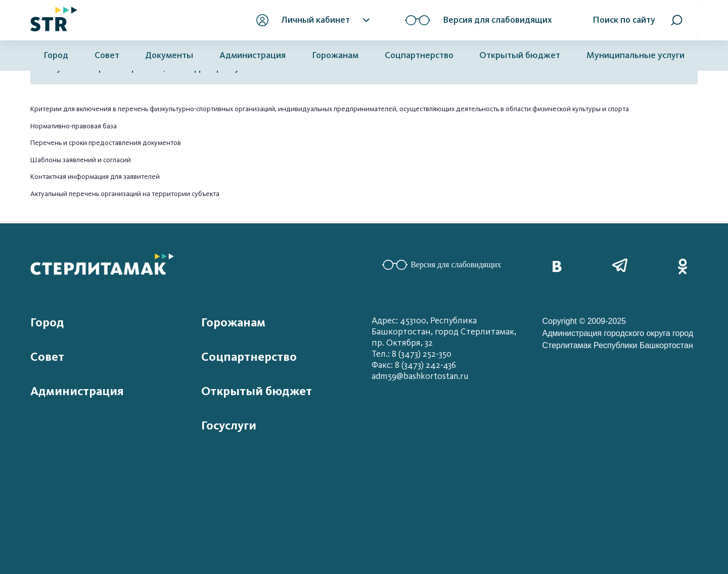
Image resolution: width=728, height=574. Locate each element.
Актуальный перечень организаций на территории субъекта (125, 194)
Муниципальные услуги (635, 55)
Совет (107, 55)
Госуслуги (229, 425)
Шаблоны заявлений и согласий (81, 160)
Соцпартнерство (419, 55)
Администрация (253, 55)
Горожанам (335, 55)
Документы (169, 55)
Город (56, 55)
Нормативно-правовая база (74, 126)
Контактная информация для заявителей (95, 177)
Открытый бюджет (520, 55)
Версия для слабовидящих (442, 265)
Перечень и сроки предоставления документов (106, 143)
